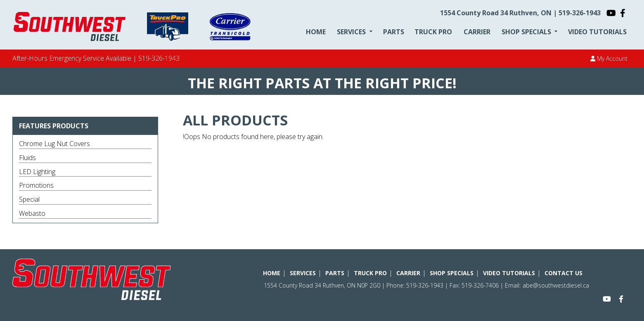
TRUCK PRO (433, 32)
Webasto (32, 213)
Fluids (27, 158)
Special (29, 199)
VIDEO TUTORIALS (597, 32)
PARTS (394, 32)
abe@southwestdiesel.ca (556, 285)
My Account (609, 58)
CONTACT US (563, 273)
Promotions (36, 185)
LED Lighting (37, 172)
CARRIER (477, 32)
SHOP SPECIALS (526, 32)
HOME (316, 32)
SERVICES (351, 32)
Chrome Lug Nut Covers (54, 144)
